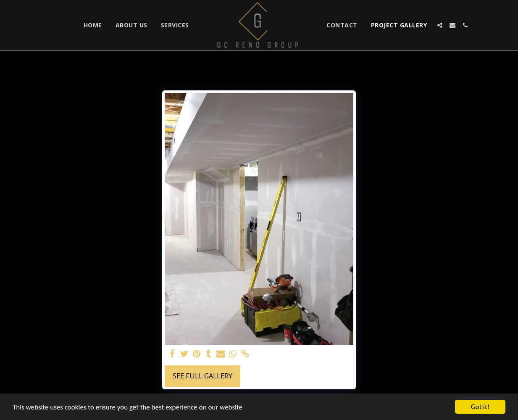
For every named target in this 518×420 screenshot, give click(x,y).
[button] (440, 25)
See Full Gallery (202, 376)
